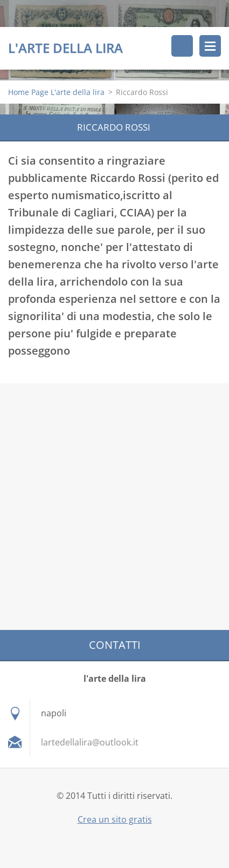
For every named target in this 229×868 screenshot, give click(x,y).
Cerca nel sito (182, 46)
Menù (210, 46)
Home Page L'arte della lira (56, 92)
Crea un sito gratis (115, 819)
